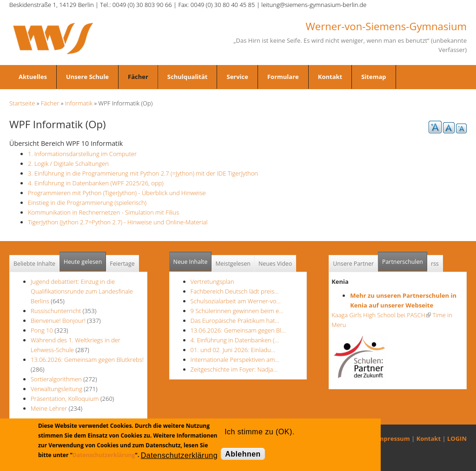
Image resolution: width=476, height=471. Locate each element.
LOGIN (457, 438)
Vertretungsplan (212, 281)
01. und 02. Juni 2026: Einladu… (233, 350)
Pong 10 (42, 330)
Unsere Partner (353, 264)
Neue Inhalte (191, 262)
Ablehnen (243, 454)
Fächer (138, 77)
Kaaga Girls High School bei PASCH (381, 315)
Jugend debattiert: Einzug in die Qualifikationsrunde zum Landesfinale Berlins (82, 291)
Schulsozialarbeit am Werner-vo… (236, 301)
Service (237, 77)
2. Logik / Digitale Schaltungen (68, 164)
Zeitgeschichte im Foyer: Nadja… (234, 369)
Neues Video (275, 264)
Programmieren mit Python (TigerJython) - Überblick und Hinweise (117, 193)
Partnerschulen (405, 259)
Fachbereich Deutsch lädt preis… (235, 291)
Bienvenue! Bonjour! (58, 321)
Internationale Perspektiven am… (235, 360)
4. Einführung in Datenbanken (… (235, 340)
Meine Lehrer (50, 408)
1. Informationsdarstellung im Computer (82, 154)
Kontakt (330, 77)
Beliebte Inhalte (34, 264)
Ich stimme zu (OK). (259, 432)
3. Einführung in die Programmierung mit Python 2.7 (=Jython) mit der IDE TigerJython (143, 173)
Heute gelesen (83, 262)
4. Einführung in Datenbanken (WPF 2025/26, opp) (96, 183)
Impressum (393, 438)
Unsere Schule (87, 77)
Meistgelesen (233, 264)
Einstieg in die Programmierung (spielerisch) (87, 203)
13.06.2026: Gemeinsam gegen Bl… (238, 330)
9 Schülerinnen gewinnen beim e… (237, 311)
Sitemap (374, 77)
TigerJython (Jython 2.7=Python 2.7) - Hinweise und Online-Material (118, 222)
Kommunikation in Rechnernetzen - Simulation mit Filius (103, 212)
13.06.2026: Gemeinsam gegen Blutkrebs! (87, 360)
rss (435, 264)
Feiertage (122, 264)
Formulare (283, 77)
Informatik (79, 103)
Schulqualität (188, 77)
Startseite (22, 103)
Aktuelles (33, 77)
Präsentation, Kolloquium (65, 399)
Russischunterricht (56, 311)
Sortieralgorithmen (56, 379)
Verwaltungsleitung (56, 389)
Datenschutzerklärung (104, 455)
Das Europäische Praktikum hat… (235, 321)
